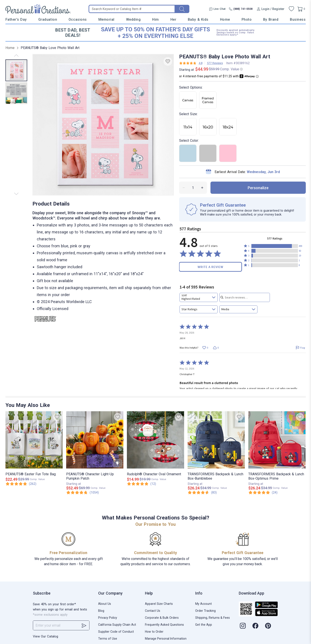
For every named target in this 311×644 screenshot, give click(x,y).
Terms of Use (108, 639)
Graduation (48, 19)
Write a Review (210, 267)
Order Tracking (205, 611)
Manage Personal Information (166, 639)
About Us (105, 604)
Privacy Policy (108, 618)
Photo (247, 19)
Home (225, 19)
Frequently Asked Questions (164, 625)
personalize (258, 188)
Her (173, 19)
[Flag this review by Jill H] (300, 348)
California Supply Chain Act (117, 625)
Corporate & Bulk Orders (162, 618)
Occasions (78, 19)
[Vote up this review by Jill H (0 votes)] (205, 348)
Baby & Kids (198, 19)
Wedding (133, 19)
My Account (203, 604)
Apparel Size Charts (159, 604)
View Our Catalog (45, 636)
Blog (101, 611)
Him (155, 19)
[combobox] (199, 297)
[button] (275, 246)
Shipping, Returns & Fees (213, 618)
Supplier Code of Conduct (116, 632)
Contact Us (153, 611)
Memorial (106, 19)
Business (298, 19)
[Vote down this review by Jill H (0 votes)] (216, 348)
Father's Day (16, 19)
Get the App (204, 625)
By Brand (271, 19)
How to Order (154, 632)
